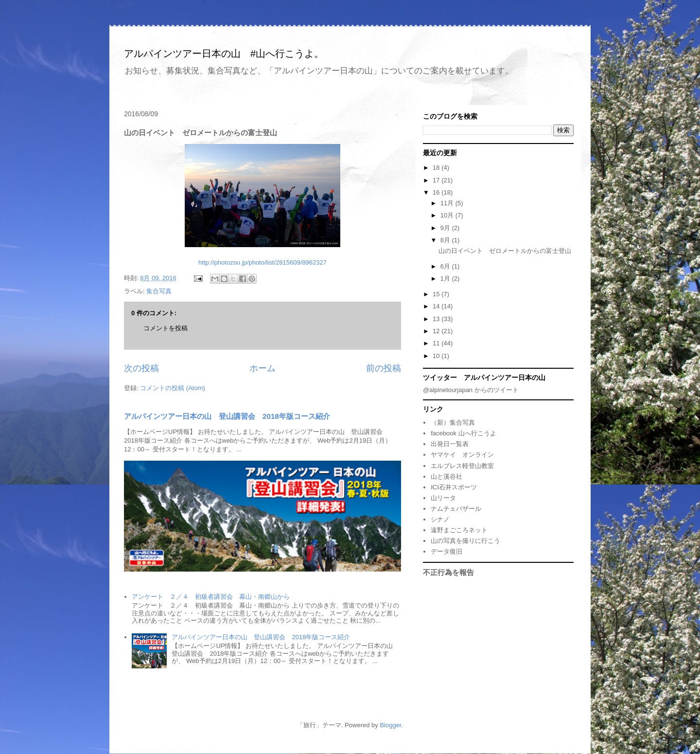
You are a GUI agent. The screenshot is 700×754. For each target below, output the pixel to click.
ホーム (262, 368)
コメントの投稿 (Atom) (173, 388)
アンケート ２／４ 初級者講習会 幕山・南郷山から (211, 597)
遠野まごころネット (459, 530)
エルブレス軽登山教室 (462, 466)
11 (437, 343)
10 (437, 356)
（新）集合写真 (453, 422)
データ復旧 (446, 551)
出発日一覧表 (450, 444)
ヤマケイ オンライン (462, 455)
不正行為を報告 (448, 572)
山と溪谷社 (446, 476)
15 (437, 294)
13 (437, 319)
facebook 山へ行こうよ (463, 433)
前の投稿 (384, 368)
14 (437, 306)
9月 (446, 228)
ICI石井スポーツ (454, 487)
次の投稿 (141, 368)
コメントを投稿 (166, 328)
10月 (448, 215)
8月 (446, 240)
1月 (446, 278)
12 (437, 331)
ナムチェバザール (456, 509)
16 (437, 192)
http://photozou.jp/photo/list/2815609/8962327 (262, 262)
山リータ (443, 498)
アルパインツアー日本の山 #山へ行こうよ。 (224, 54)
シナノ (440, 519)
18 (437, 168)
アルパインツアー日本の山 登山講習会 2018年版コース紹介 (227, 416)
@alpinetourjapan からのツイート (471, 390)
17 (437, 180)
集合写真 (159, 291)
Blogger (390, 725)
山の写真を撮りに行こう (465, 541)
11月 (448, 203)
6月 (446, 266)
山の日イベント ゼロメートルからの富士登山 (505, 251)
